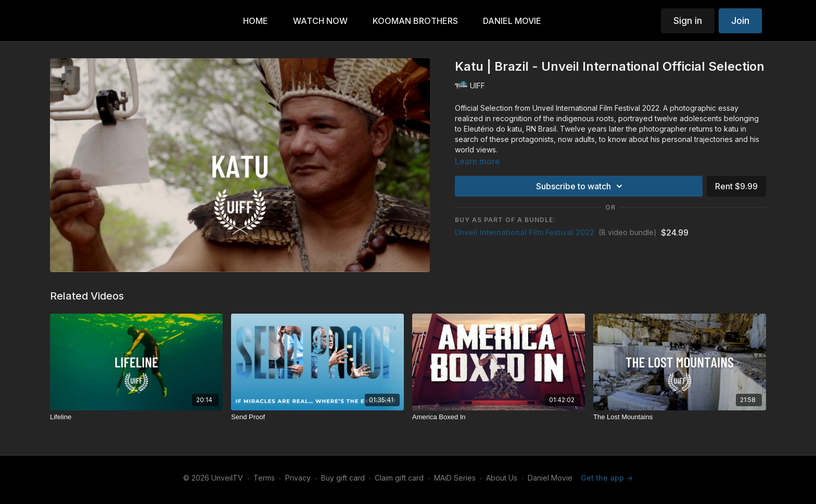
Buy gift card (343, 478)
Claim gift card (399, 478)
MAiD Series (455, 478)
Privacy (298, 478)
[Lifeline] (136, 417)
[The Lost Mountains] (680, 417)
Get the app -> (607, 478)
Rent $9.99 (736, 186)
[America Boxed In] (499, 417)
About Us (502, 478)
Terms (264, 478)
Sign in (688, 21)
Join (740, 21)
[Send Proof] (317, 417)
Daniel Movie (550, 478)
